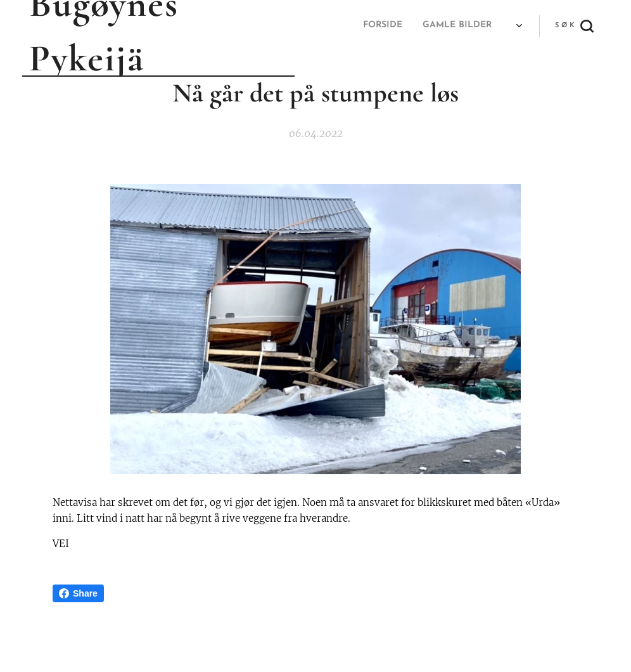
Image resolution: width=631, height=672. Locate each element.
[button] (574, 26)
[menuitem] (327, 26)
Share (78, 593)
